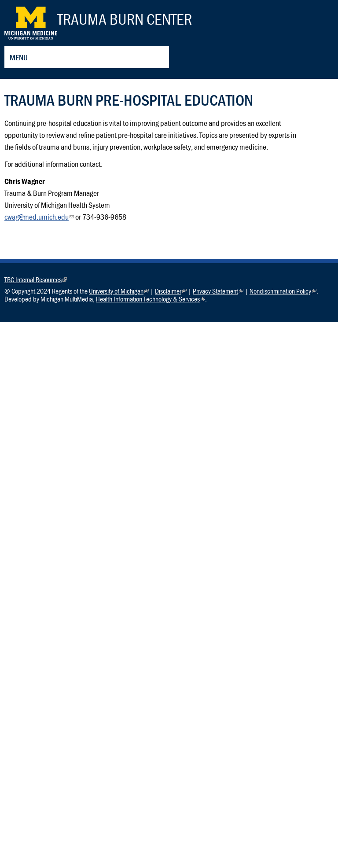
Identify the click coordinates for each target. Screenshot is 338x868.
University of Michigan (119, 291)
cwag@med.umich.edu (39, 217)
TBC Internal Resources (36, 280)
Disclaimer (171, 291)
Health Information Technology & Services (151, 299)
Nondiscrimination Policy (283, 291)
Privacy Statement (218, 291)
